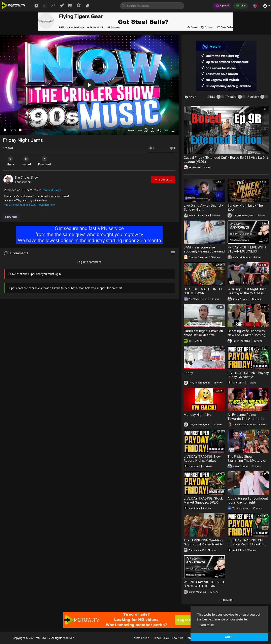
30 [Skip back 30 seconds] (146, 130)
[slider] (72, 130)
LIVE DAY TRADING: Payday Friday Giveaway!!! (248, 375)
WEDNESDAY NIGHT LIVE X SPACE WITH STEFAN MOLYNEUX (204, 586)
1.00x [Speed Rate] (139, 130)
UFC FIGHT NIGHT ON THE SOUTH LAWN (203, 291)
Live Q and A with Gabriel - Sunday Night (203, 207)
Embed (27, 161)
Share (10, 161)
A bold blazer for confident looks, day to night (248, 500)
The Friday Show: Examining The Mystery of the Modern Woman (247, 461)
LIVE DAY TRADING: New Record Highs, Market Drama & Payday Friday (202, 461)
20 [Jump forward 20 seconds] (153, 130)
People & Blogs (51, 190)
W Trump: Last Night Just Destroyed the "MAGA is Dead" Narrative (247, 293)
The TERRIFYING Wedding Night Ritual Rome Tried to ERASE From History (203, 544)
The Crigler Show (27, 178)
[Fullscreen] (173, 130)
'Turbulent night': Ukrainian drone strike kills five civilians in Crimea (203, 335)
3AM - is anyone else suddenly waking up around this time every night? (204, 251)
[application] (89, 85)
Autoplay (253, 97)
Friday (188, 373)
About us (177, 638)
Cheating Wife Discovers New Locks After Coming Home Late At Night (246, 335)
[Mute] (159, 130)
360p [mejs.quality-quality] (167, 130)
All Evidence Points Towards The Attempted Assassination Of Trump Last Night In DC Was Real (247, 421)
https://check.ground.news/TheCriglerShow (29, 205)
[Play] (5, 130)
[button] (255, 6)
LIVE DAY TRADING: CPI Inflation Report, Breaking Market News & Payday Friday (246, 546)
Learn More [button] (206, 625)
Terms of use (141, 638)
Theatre (231, 97)
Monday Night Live (198, 415)
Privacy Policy (160, 638)
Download (45, 161)
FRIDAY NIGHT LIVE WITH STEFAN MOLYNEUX (247, 249)
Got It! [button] (229, 637)
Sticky (211, 97)
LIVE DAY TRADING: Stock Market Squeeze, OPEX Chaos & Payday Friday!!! (203, 502)
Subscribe (163, 179)
